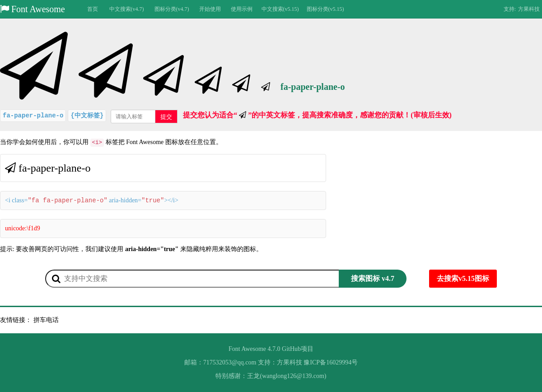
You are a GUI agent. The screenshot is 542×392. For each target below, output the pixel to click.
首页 (93, 9)
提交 (166, 117)
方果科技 (529, 9)
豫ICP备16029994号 (331, 362)
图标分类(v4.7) (172, 9)
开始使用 (210, 9)
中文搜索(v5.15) (280, 9)
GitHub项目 (298, 349)
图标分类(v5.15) (325, 9)
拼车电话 (46, 320)
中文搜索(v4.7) (127, 9)
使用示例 (242, 9)
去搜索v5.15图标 (463, 278)
